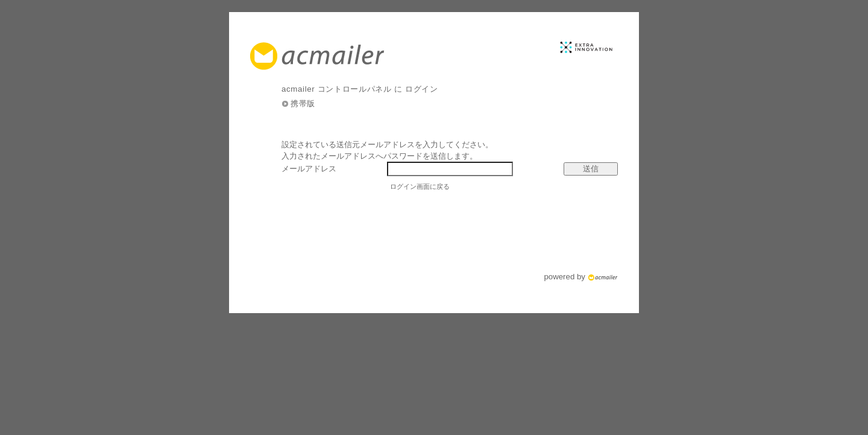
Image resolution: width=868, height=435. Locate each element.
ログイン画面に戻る (420, 186)
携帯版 (303, 103)
